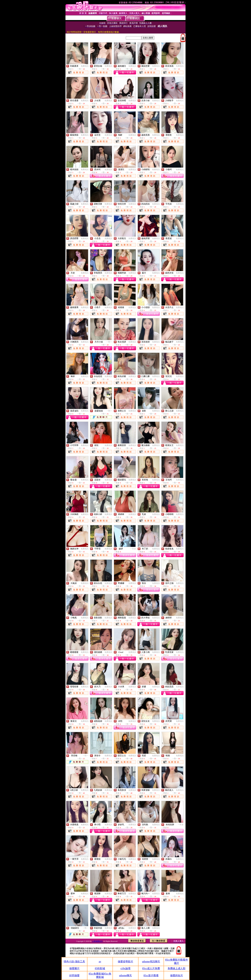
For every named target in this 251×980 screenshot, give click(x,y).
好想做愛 (74, 975)
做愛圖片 (74, 968)
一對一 (109, 342)
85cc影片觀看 (151, 975)
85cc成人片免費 (151, 968)
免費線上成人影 (177, 968)
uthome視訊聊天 (151, 961)
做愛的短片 (177, 975)
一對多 (133, 549)
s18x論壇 (125, 968)
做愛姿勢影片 (125, 961)
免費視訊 (85, 66)
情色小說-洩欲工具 (74, 961)
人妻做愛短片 (98, 941)
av (100, 961)
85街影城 (100, 968)
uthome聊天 (125, 975)
